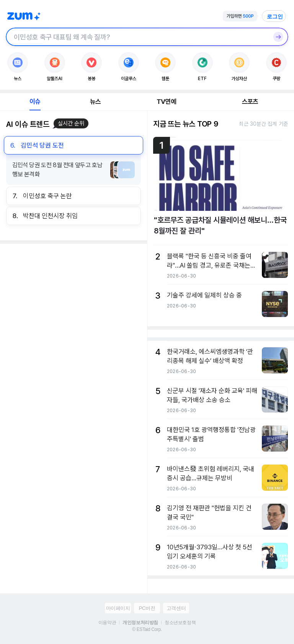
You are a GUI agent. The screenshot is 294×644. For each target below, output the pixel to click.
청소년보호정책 (180, 623)
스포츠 (250, 102)
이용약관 (107, 623)
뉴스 (95, 102)
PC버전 (147, 608)
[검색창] (137, 37)
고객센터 (176, 608)
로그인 (275, 16)
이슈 (35, 102)
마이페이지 (118, 608)
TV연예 (166, 102)
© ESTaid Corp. (147, 629)
